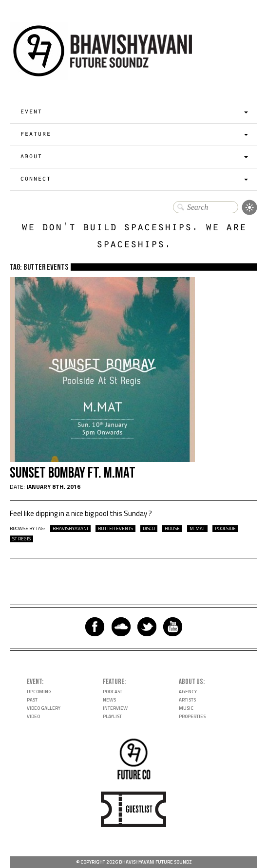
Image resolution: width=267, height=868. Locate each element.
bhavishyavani (70, 529)
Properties (192, 716)
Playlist (112, 716)
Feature (35, 135)
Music (186, 708)
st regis (21, 539)
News (109, 700)
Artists (187, 700)
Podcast (113, 692)
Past (32, 700)
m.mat (197, 529)
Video (33, 716)
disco (149, 529)
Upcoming (39, 692)
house (172, 529)
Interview (115, 708)
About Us (191, 682)
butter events (115, 529)
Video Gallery (44, 708)
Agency (188, 692)
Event (31, 112)
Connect (35, 179)
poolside (225, 529)
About (31, 157)
